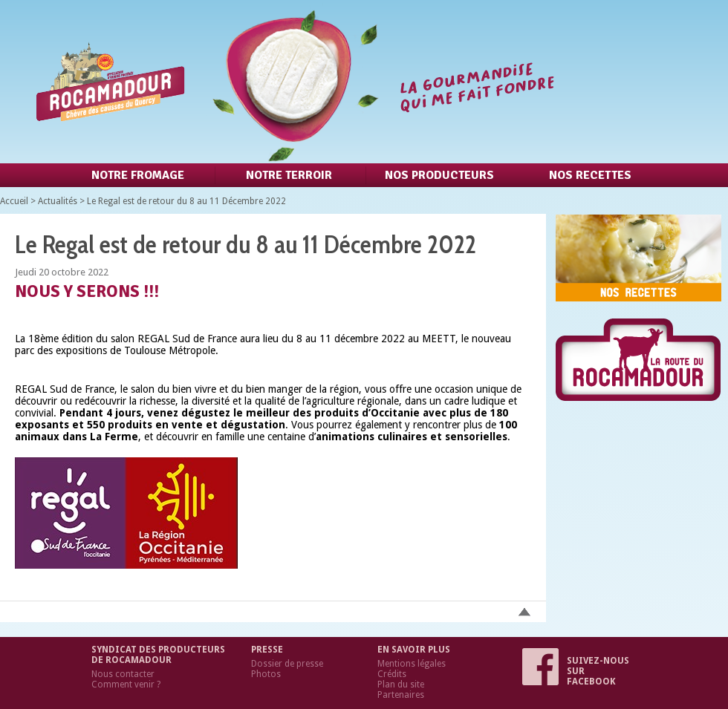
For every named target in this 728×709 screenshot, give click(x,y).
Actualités (58, 201)
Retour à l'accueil (292, 82)
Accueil (14, 201)
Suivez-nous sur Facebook (576, 671)
